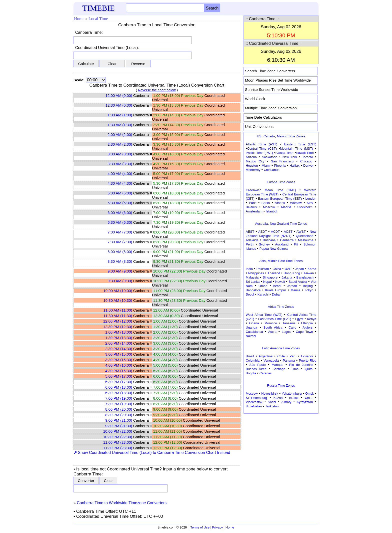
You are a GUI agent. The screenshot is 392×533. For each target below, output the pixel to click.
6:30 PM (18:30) (119, 393)
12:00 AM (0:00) (119, 95)
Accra (272, 332)
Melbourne (306, 240)
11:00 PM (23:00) (118, 442)
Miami (266, 166)
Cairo (292, 327)
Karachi (263, 294)
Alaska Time (284, 153)
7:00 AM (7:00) (120, 232)
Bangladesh (305, 277)
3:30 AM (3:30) (120, 164)
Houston (252, 166)
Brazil (250, 356)
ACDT (275, 232)
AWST (301, 232)
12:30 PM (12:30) (118, 327)
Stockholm (305, 207)
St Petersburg (256, 398)
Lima (295, 369)
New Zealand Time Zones (288, 224)
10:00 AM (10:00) (118, 291)
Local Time (98, 19)
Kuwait (280, 282)
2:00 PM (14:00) (119, 343)
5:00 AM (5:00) (120, 193)
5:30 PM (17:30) (119, 382)
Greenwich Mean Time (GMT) (271, 190)
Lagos (286, 332)
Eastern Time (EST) (300, 144)
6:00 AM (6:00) (120, 213)
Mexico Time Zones (291, 136)
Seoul (250, 294)
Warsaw (296, 203)
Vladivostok (254, 402)
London (311, 199)
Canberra (287, 240)
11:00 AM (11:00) (118, 310)
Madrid (286, 207)
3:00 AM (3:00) (120, 154)
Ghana (254, 323)
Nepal (267, 282)
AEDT (263, 232)
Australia (261, 224)
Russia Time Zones (281, 385)
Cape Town (304, 332)
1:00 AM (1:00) (120, 115)
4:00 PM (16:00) (119, 365)
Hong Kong (292, 273)
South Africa (273, 327)
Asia (262, 261)
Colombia (253, 360)
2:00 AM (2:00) (120, 135)
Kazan (278, 398)
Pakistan (263, 269)
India (249, 269)
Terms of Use (200, 527)
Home (79, 19)
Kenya (312, 319)
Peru (293, 356)
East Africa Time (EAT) (275, 319)
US (259, 136)
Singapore (270, 277)
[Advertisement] (281, 446)
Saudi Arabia (298, 282)
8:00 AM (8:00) (120, 252)
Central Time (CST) (262, 149)
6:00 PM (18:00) (119, 387)
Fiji (296, 244)
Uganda (251, 327)
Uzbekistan (254, 406)
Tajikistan (272, 406)
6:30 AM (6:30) (120, 222)
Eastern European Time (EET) (280, 199)
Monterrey (253, 170)
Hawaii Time (305, 153)
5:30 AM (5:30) (120, 203)
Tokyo (309, 290)
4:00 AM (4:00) (120, 174)
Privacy (218, 527)
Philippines (256, 273)
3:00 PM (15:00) (119, 354)
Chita (308, 398)
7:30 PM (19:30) (119, 404)
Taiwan (309, 273)
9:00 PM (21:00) (119, 420)
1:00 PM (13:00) (119, 332)
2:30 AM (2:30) (120, 144)
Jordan (292, 286)
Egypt (299, 319)
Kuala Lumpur (276, 290)
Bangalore (253, 290)
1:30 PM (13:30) (119, 338)
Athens (280, 203)
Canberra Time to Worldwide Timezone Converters (122, 503)
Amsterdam (254, 211)
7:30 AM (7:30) (120, 242)
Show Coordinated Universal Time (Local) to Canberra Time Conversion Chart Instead (152, 453)
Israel (277, 286)
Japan (299, 269)
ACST (288, 232)
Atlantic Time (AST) (261, 144)
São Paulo (258, 365)
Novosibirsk (270, 393)
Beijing (308, 286)
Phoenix (280, 166)
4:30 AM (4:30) (120, 183)
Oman (263, 286)
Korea (312, 269)
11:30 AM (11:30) (118, 316)
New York (290, 157)
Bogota (251, 373)
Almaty (286, 402)
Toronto (308, 157)
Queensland (304, 236)
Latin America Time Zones (281, 348)
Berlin (266, 203)
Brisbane (269, 240)
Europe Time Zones (281, 182)
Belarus (251, 207)
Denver (308, 166)
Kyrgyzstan (305, 402)
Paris (253, 203)
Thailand (274, 273)
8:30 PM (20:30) (119, 415)
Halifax (294, 166)
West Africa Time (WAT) (264, 315)
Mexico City (255, 161)
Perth (250, 244)
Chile (281, 356)
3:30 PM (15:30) (119, 360)
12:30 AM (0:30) (119, 105)
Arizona (251, 157)
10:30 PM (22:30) (118, 437)
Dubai (276, 294)
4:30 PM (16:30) (119, 371)
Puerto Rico (308, 360)
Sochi (272, 402)
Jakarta (287, 277)
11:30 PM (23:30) (118, 448)
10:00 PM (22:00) (118, 431)
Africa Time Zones (281, 307)
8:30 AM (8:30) (120, 261)
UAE (288, 269)
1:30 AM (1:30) (120, 125)
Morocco (271, 323)
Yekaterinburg (292, 393)
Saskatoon (270, 157)
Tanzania (289, 323)
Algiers (307, 327)
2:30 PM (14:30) (119, 349)
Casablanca (254, 332)
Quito (309, 369)
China (277, 269)
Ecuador (307, 356)
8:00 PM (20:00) (119, 409)
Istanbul (271, 211)
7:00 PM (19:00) (119, 398)
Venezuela (271, 360)
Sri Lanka (253, 282)
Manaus (277, 365)
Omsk (309, 393)
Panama (289, 360)
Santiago (279, 369)
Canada (269, 136)
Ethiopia (307, 323)
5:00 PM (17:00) (119, 376)
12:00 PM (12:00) (118, 321)
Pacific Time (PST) (259, 153)
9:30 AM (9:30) (120, 281)
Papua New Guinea (274, 249)
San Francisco (282, 161)
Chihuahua (272, 170)
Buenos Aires (256, 369)
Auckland (282, 244)
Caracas (265, 373)
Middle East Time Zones (285, 261)
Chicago (306, 161)
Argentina (266, 356)
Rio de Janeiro (301, 365)
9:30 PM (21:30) (119, 426)
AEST (250, 232)
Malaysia (252, 277)
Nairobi (251, 336)
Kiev (310, 203)
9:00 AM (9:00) (120, 271)
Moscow (269, 207)
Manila (295, 290)
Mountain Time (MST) (296, 149)
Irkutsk (294, 398)
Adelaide (252, 240)
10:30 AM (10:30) (118, 300)
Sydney (264, 244)
